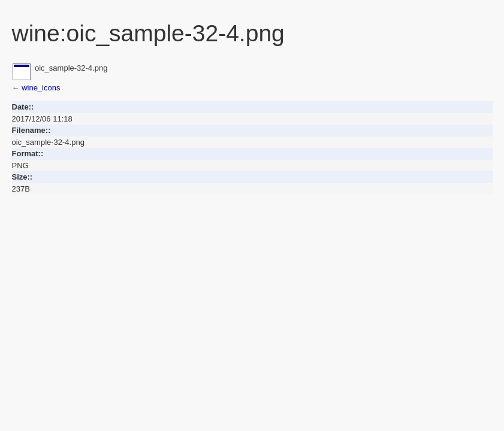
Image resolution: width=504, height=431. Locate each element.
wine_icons (41, 88)
